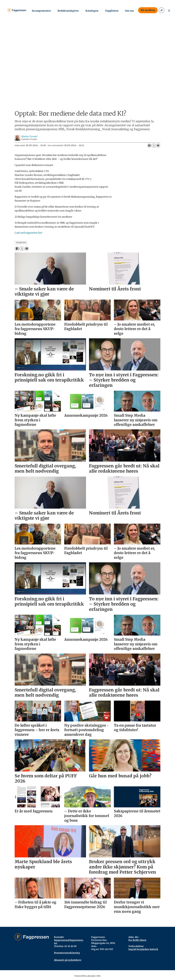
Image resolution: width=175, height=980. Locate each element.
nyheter (21, 243)
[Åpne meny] (169, 10)
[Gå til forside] (17, 10)
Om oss (129, 11)
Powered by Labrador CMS (87, 976)
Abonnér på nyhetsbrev (68, 960)
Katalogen (92, 11)
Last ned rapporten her (28, 233)
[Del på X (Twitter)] (154, 145)
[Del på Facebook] (149, 145)
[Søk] (162, 10)
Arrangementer (41, 11)
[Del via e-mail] (158, 145)
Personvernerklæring (67, 953)
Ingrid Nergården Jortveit (143, 949)
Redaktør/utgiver (68, 11)
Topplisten (112, 11)
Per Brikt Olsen (137, 940)
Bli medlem (148, 10)
